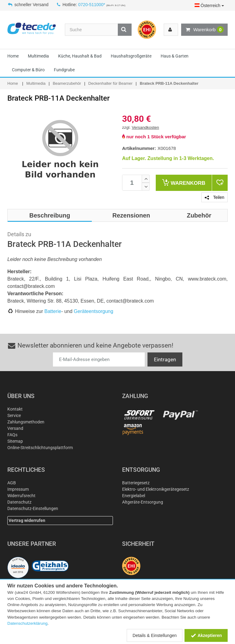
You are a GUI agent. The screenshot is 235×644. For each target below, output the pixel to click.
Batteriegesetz (136, 483)
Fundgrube (64, 70)
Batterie (53, 311)
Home (13, 56)
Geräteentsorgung (93, 311)
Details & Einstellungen (155, 635)
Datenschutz (19, 502)
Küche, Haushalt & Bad (80, 56)
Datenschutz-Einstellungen (33, 508)
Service (14, 415)
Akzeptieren (206, 635)
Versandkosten (145, 127)
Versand (15, 428)
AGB (12, 483)
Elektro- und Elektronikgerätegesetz (156, 489)
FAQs (12, 435)
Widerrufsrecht (21, 496)
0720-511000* (92, 5)
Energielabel (134, 496)
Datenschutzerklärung (27, 623)
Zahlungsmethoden (26, 422)
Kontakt (15, 409)
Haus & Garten (175, 56)
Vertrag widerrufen (27, 520)
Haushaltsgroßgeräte (131, 56)
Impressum (18, 489)
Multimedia (38, 56)
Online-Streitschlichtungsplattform (40, 448)
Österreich (209, 6)
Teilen (214, 197)
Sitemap (15, 441)
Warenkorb (204, 30)
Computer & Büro (28, 70)
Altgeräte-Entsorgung (143, 502)
